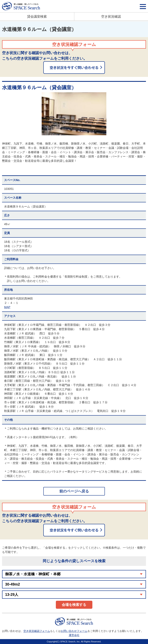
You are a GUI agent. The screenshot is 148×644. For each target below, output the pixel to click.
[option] (74, 114)
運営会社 (74, 635)
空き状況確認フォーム (37, 631)
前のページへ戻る (74, 491)
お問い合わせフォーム (74, 631)
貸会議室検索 (37, 17)
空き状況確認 (111, 17)
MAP (7, 307)
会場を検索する (74, 605)
